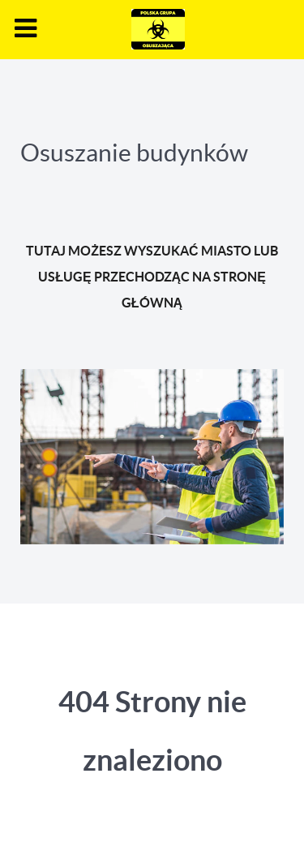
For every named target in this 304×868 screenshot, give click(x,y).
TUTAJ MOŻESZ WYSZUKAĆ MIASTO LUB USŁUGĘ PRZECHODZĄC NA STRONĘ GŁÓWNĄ (152, 277)
